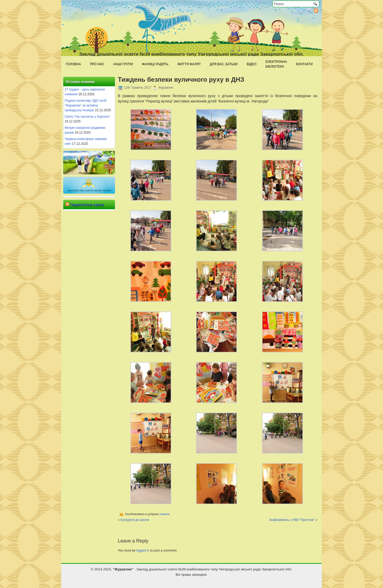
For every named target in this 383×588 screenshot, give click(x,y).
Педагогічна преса (87, 205)
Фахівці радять (155, 64)
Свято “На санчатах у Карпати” (88, 117)
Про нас (97, 64)
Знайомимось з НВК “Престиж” (292, 520)
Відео (251, 64)
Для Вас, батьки (224, 64)
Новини (165, 514)
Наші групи (123, 64)
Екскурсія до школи (135, 520)
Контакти (304, 64)
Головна (73, 64)
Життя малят (189, 64)
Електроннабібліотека (276, 64)
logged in (143, 550)
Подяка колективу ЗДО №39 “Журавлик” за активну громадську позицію (86, 105)
